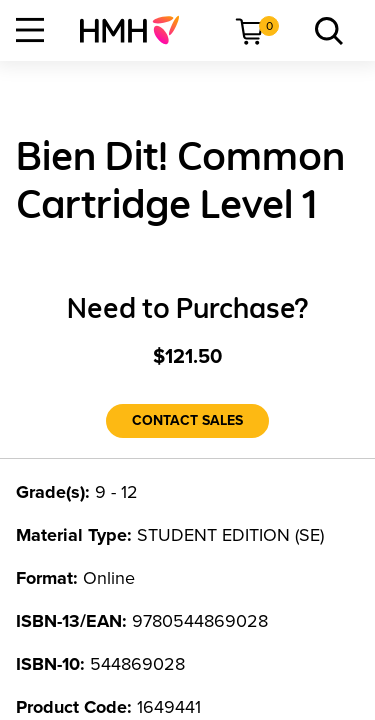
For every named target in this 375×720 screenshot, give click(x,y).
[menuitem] (137, 30)
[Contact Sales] (187, 421)
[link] (137, 30)
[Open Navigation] (30, 30)
